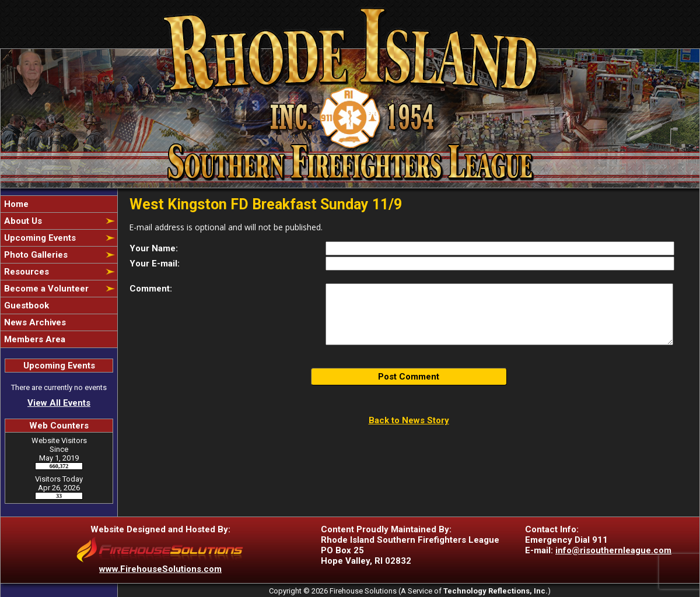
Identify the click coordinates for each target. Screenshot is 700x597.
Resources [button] (25, 272)
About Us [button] (22, 221)
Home (15, 204)
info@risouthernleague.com (613, 550)
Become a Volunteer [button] (45, 289)
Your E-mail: (155, 264)
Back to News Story (409, 420)
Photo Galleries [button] (35, 255)
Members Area (34, 339)
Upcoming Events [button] (39, 238)
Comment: (151, 289)
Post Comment (409, 377)
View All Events (59, 403)
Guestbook (25, 305)
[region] (59, 272)
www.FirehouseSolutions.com (160, 569)
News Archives (34, 322)
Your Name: (154, 248)
